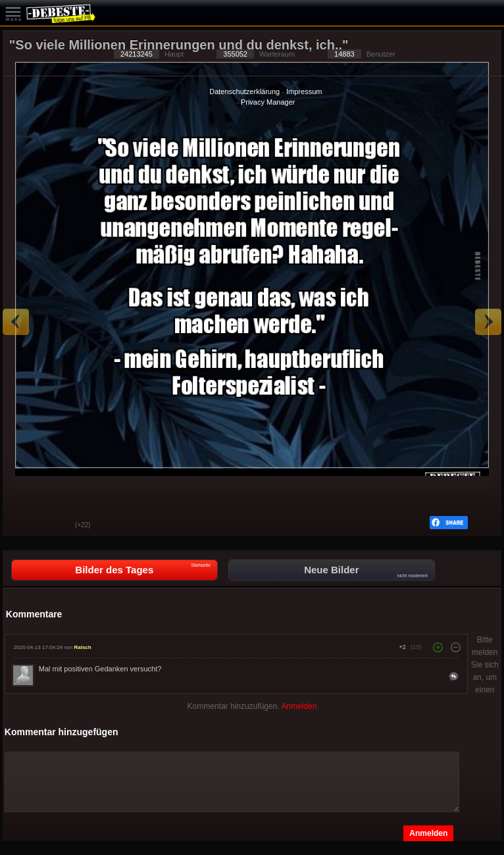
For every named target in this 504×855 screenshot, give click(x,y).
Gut (22, 526)
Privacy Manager (268, 102)
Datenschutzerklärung (244, 91)
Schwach (55, 526)
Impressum (304, 91)
